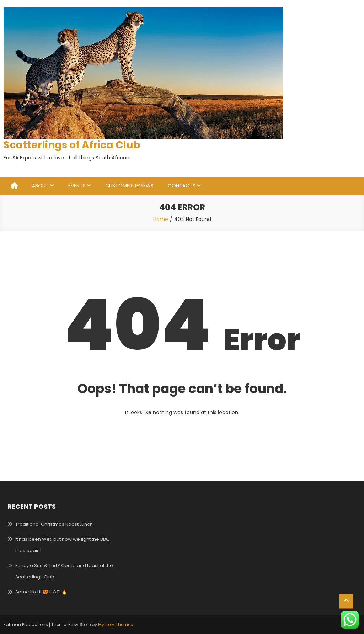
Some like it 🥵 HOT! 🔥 (41, 592)
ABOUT (40, 186)
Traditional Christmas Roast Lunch (54, 524)
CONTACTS (182, 186)
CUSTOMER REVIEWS (129, 186)
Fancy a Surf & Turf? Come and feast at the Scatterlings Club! (64, 571)
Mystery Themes (116, 625)
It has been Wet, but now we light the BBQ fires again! (63, 545)
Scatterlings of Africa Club (72, 145)
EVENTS (77, 186)
